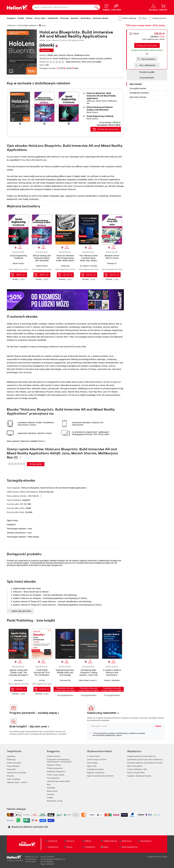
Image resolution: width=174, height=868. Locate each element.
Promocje (64, 18)
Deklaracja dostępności (56, 771)
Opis (136, 84)
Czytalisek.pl (90, 847)
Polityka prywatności (55, 768)
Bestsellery (86, 18)
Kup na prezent (148, 59)
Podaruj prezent (159, 18)
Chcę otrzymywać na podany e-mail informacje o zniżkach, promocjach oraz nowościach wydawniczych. (117, 734)
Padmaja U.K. (112, 263)
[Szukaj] (97, 7)
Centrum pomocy (54, 756)
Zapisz (158, 726)
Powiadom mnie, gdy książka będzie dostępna (65, 689)
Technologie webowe (16, 529)
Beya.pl (69, 847)
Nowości (75, 18)
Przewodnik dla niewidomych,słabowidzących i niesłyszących (59, 761)
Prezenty (10, 776)
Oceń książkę (92, 763)
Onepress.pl (53, 841)
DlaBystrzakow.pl (110, 841)
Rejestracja (11, 760)
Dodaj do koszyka (147, 45)
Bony (144, 18)
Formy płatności (53, 778)
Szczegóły (138, 88)
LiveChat (50, 794)
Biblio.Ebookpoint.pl (130, 847)
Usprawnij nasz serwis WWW (58, 781)
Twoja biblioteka (13, 766)
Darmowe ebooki (100, 18)
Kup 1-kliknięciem (147, 65)
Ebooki (29, 18)
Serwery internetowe (16, 533)
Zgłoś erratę (12, 520)
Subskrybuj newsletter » (103, 713)
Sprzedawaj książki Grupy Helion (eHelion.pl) (145, 760)
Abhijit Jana (53, 55)
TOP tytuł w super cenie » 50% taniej (145, 25)
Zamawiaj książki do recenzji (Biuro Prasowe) (145, 763)
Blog (49, 785)
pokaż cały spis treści (21, 611)
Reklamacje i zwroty (55, 801)
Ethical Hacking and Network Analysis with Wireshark (42, 258)
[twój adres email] (120, 726)
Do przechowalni (147, 78)
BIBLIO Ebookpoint (135, 766)
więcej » (119, 735)
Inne (30, 529)
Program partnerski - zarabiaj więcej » (34, 713)
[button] (122, 229)
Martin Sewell (84, 680)
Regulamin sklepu (54, 765)
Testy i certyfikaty (14, 779)
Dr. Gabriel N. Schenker (89, 266)
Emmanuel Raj (65, 680)
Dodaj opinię (36, 464)
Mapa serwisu (52, 791)
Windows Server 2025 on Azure (112, 257)
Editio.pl (88, 841)
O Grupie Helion (93, 756)
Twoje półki (11, 769)
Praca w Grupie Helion (136, 773)
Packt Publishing (60, 58)
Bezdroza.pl (127, 841)
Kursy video (40, 18)
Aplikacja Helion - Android (17, 782)
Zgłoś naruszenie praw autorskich (100, 776)
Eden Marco (19, 680)
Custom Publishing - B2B (137, 769)
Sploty (106, 847)
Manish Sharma (66, 55)
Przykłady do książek (95, 769)
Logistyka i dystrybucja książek (139, 776)
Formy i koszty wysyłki (56, 775)
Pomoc (41, 441)
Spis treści (138, 97)
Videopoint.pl (53, 847)
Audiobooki (53, 18)
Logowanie (11, 756)
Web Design (34, 537)
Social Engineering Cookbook (100, 116)
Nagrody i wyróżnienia (96, 773)
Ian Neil (42, 680)
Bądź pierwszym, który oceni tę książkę (84, 62)
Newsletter (51, 788)
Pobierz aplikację (129, 18)
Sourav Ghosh (95, 680)
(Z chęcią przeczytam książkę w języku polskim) (90, 58)
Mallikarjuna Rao (82, 55)
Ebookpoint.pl (146, 841)
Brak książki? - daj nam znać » (29, 726)
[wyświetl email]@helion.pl (55, 859)
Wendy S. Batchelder (112, 680)
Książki (21, 18)
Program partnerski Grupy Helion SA (141, 756)
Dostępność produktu (139, 93)
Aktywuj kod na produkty (16, 773)
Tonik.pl (164, 857)
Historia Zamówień (14, 763)
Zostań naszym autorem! (97, 760)
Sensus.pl (70, 841)
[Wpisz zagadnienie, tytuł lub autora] (63, 7)
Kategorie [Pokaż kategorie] (11, 18)
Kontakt (50, 798)
